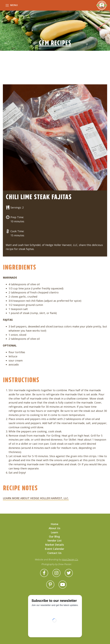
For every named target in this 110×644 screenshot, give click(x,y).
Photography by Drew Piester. (57, 564)
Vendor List (54, 540)
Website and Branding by (56, 559)
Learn (54, 532)
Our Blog (54, 536)
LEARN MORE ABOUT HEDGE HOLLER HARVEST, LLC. (36, 498)
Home (54, 524)
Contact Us (54, 553)
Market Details (54, 545)
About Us (54, 528)
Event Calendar (54, 549)
